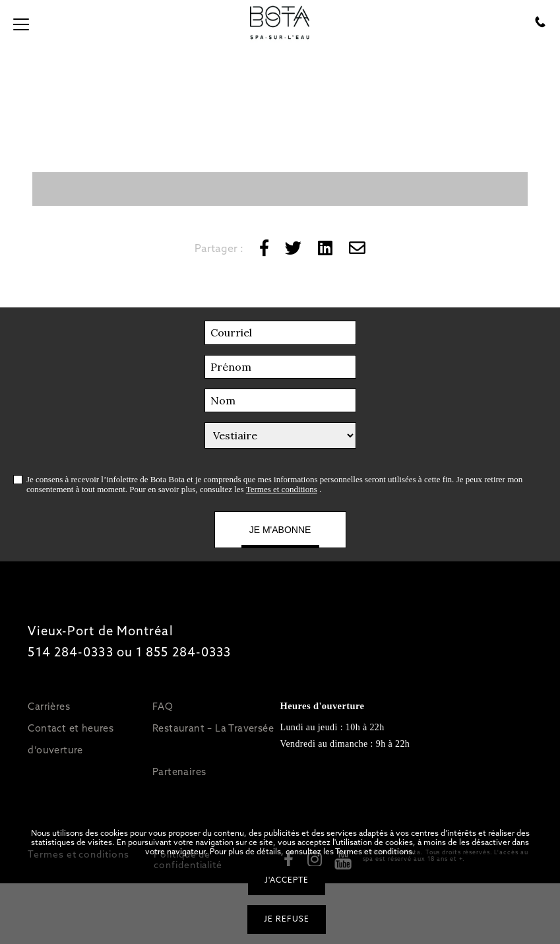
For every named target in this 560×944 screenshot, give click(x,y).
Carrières (49, 706)
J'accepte (287, 880)
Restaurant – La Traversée (213, 728)
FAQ (163, 706)
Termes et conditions (282, 489)
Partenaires (179, 771)
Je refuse (287, 919)
